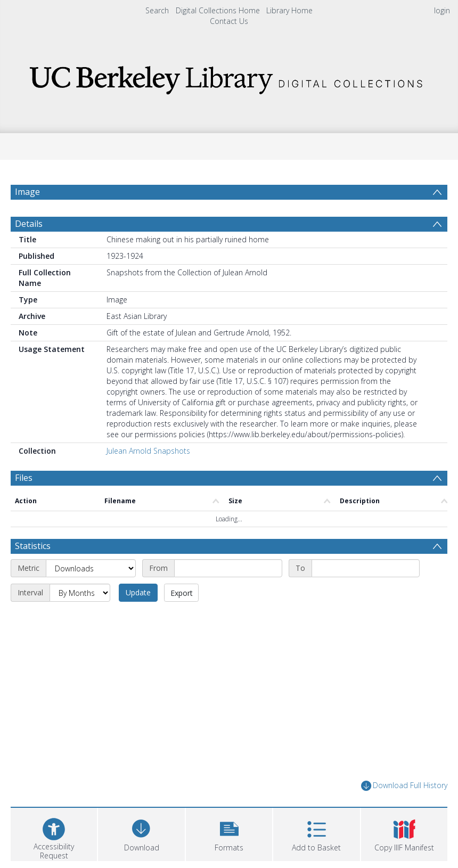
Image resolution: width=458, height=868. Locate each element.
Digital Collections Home (218, 10)
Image (27, 192)
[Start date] (228, 568)
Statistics (33, 546)
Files (24, 478)
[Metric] (91, 568)
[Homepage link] (229, 77)
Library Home (289, 10)
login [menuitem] (442, 10)
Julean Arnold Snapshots (148, 451)
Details (29, 224)
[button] (229, 833)
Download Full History (404, 786)
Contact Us (229, 21)
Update (138, 592)
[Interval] (80, 593)
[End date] (366, 568)
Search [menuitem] (157, 10)
